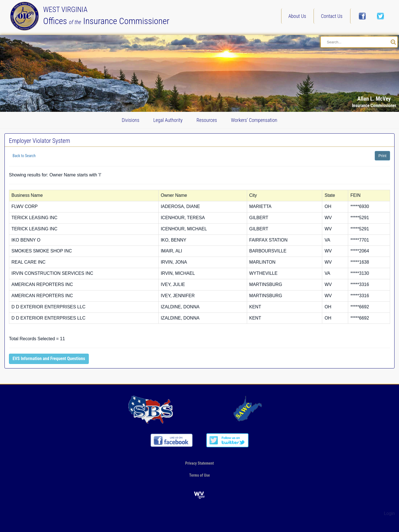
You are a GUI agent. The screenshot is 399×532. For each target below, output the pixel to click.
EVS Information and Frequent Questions (49, 359)
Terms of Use (199, 475)
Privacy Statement (199, 463)
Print (382, 156)
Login (389, 513)
